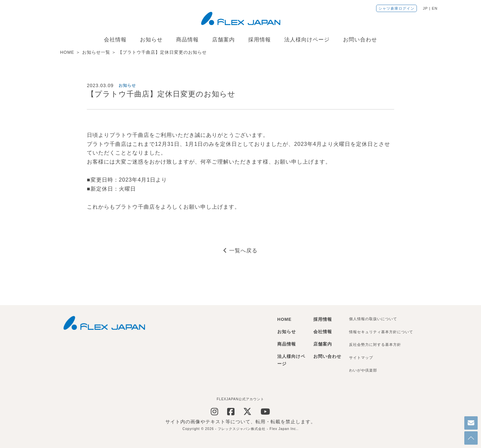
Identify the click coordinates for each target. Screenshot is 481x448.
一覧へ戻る (240, 251)
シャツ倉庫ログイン (396, 8)
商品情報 (187, 40)
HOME (67, 52)
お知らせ (151, 40)
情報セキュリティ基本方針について (381, 332)
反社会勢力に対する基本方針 (375, 345)
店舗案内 (223, 40)
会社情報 (115, 40)
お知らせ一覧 (96, 52)
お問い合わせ (360, 40)
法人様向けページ (307, 40)
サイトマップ (361, 358)
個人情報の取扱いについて (373, 319)
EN (435, 8)
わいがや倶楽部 (363, 370)
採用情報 (260, 40)
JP (425, 8)
